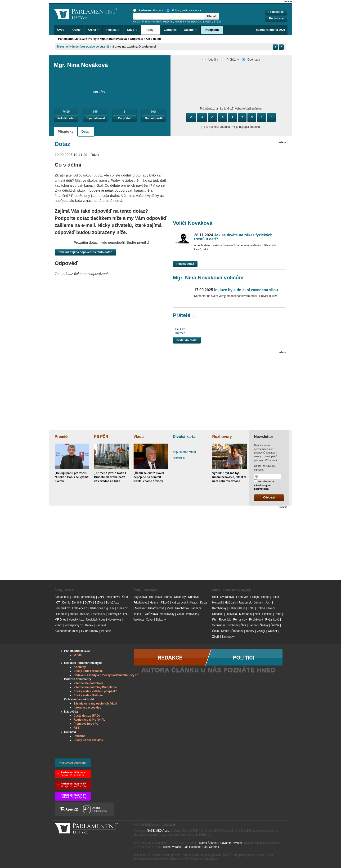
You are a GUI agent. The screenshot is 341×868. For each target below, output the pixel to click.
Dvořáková (227, 597)
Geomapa (251, 60)
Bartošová (156, 597)
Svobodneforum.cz (67, 631)
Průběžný (230, 60)
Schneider (219, 625)
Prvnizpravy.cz (74, 625)
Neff (257, 614)
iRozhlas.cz (98, 614)
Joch (268, 603)
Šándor (253, 625)
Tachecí (196, 608)
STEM (217, 22)
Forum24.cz (62, 608)
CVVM (137, 22)
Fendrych (242, 597)
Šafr (243, 625)
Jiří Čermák (212, 847)
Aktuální (210, 60)
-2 (202, 117)
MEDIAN (168, 22)
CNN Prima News (109, 597)
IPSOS (146, 22)
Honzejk (217, 603)
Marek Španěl (208, 843)
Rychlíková (256, 620)
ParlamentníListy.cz (148, 10)
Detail (86, 132)
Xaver (150, 620)
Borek (168, 597)
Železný (161, 620)
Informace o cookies (87, 708)
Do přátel (124, 118)
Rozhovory (222, 437)
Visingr (261, 631)
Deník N (77, 603)
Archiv (76, 30)
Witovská (192, 614)
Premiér (62, 437)
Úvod (61, 30)
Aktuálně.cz (62, 597)
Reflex (89, 625)
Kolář (251, 608)
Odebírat (269, 498)
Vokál (180, 614)
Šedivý (264, 625)
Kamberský (219, 608)
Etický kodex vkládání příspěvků (96, 691)
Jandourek (245, 603)
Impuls (74, 614)
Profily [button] (151, 30)
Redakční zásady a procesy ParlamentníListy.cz (106, 675)
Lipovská (231, 614)
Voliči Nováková (193, 223)
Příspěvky (66, 132)
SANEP (207, 22)
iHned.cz (62, 614)
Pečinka (267, 614)
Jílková (165, 603)
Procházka (182, 608)
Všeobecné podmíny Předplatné (95, 687)
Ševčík (275, 625)
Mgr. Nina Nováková (113, 39)
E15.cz (99, 603)
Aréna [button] (93, 30)
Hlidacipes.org (99, 608)
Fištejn (254, 597)
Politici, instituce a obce (184, 10)
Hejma (154, 603)
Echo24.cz (112, 603)
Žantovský (228, 637)
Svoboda (233, 625)
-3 (191, 117)
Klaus (242, 608)
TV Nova (106, 631)
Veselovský (167, 614)
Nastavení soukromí (73, 763)
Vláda (139, 437)
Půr (214, 620)
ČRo (125, 597)
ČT (58, 603)
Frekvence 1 (80, 608)
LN (125, 614)
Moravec (140, 608)
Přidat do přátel (187, 340)
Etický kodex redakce (88, 671)
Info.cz (84, 614)
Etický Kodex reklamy (88, 740)
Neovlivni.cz (76, 620)
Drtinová (193, 597)
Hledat (212, 16)
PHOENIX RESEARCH (188, 22)
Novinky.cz (114, 620)
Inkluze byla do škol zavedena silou (236, 290)
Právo (58, 625)
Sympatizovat (96, 118)
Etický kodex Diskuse (88, 695)
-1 (213, 117)
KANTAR (156, 22)
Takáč (137, 614)
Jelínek (259, 603)
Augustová (140, 597)
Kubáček (218, 614)
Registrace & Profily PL (89, 720)
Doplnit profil (154, 118)
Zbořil (216, 637)
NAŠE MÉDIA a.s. (158, 831)
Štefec (225, 631)
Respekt (101, 625)
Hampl (265, 597)
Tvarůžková (151, 614)
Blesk (75, 597)
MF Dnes (61, 620)
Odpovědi (137, 39)
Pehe (278, 614)
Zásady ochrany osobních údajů (95, 704)
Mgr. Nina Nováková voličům (208, 278)
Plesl (170, 608)
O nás (78, 655)
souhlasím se (264, 485)
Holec (275, 597)
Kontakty (80, 667)
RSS (77, 728)
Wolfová (139, 620)
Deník (66, 603)
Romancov (240, 620)
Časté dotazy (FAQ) (87, 716)
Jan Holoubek (192, 847)
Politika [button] (113, 30)
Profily (92, 39)
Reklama (79, 736)
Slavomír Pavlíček (231, 843)
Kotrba (261, 608)
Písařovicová (156, 608)
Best (215, 597)
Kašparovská (180, 603)
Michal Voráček (173, 847)
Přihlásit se (276, 12)
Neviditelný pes (96, 620)
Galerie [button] (190, 30)
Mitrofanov (246, 614)
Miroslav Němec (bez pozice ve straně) (83, 47)
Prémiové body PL (86, 724)
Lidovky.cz (114, 614)
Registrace (276, 18)
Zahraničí (170, 30)
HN (112, 608)
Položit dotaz (66, 118)
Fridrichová (141, 603)
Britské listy (88, 597)
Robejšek (225, 620)
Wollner (272, 631)
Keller (232, 608)
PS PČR (101, 437)
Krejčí (271, 608)
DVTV (88, 603)
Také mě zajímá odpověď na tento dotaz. (85, 252)
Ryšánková (272, 620)
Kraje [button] (132, 30)
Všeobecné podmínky (88, 683)
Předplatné (212, 30)
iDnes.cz (122, 608)
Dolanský (180, 597)
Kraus (194, 603)
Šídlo (215, 631)
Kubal (204, 603)
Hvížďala (230, 603)
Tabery (250, 631)
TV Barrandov (90, 631)
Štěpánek (237, 631)
